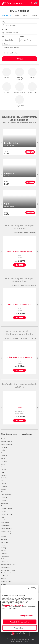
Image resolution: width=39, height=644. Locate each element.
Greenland (4, 497)
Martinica (4, 539)
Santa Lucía (5, 576)
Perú (2, 559)
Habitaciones (6, 44)
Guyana (3, 511)
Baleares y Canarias (20, 74)
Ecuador (4, 489)
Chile (7, 204)
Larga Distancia (20, 88)
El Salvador (4, 492)
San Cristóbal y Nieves (8, 570)
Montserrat (5, 542)
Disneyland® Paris (20, 102)
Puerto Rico (5, 562)
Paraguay (4, 553)
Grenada (4, 500)
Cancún (20, 407)
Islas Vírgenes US (6, 534)
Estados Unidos (12, 143)
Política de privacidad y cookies (13, 606)
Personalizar (20, 628)
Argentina (4, 447)
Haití (2, 517)
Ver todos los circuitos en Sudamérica (24, 233)
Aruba (3, 450)
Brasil (3, 467)
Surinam (4, 578)
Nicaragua (4, 548)
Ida (3, 37)
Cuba (3, 481)
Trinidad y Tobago (6, 581)
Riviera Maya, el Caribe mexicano (20, 357)
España (7, 73)
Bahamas (4, 453)
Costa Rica (4, 478)
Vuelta (22, 37)
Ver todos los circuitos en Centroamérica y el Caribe (20, 338)
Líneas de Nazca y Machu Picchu (20, 252)
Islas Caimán (5, 523)
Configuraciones (26, 616)
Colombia (9, 173)
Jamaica (3, 537)
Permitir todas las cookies (20, 622)
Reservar (30, 152)
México (3, 545)
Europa (7, 88)
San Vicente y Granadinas (9, 573)
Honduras (4, 520)
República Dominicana (8, 564)
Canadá (3, 470)
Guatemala (4, 506)
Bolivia (3, 464)
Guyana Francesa (6, 514)
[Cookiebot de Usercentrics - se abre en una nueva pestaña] (28, 588)
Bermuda (4, 461)
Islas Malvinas (5, 525)
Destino (4, 29)
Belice (3, 458)
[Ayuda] (31, 3)
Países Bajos (5, 556)
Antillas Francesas (6, 444)
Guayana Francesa (7, 509)
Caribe (32, 73)
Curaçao (4, 484)
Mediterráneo (32, 88)
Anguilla (3, 439)
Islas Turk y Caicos (7, 528)
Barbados (4, 456)
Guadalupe (4, 503)
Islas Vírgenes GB (6, 531)
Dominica (4, 486)
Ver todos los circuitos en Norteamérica (24, 285)
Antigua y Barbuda (7, 442)
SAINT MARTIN (6, 567)
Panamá (4, 551)
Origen (4, 22)
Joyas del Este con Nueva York (19, 304)
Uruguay (4, 584)
